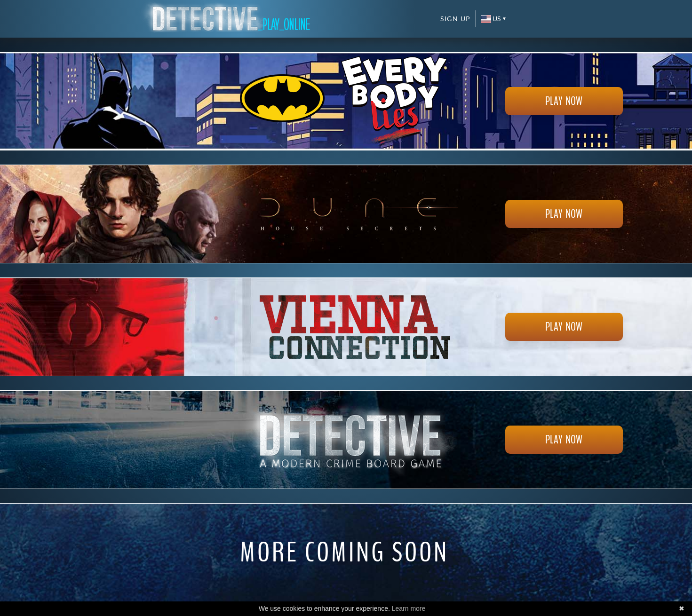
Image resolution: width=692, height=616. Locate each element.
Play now (564, 101)
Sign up (456, 19)
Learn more (409, 608)
